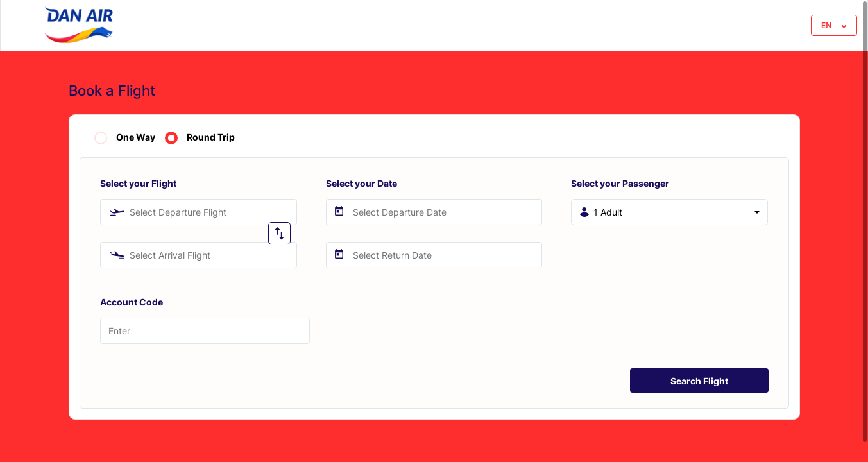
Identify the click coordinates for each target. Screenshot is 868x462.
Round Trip (211, 137)
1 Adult (608, 212)
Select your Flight (138, 183)
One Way (136, 137)
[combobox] (199, 212)
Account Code (132, 302)
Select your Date (362, 183)
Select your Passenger (620, 183)
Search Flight (699, 381)
